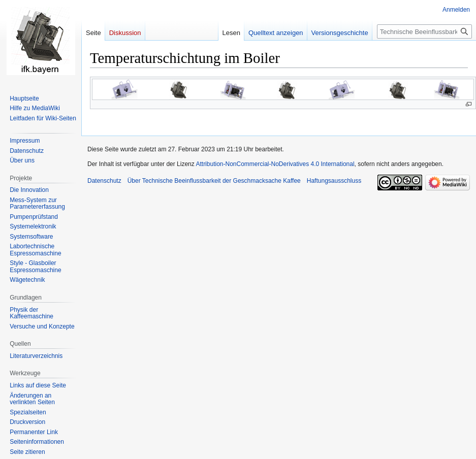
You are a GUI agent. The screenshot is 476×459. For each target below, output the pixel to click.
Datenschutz (104, 181)
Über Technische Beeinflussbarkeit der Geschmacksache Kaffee (214, 181)
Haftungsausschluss (334, 181)
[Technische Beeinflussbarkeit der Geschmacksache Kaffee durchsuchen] (424, 31)
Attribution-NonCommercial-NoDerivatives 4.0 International (275, 164)
